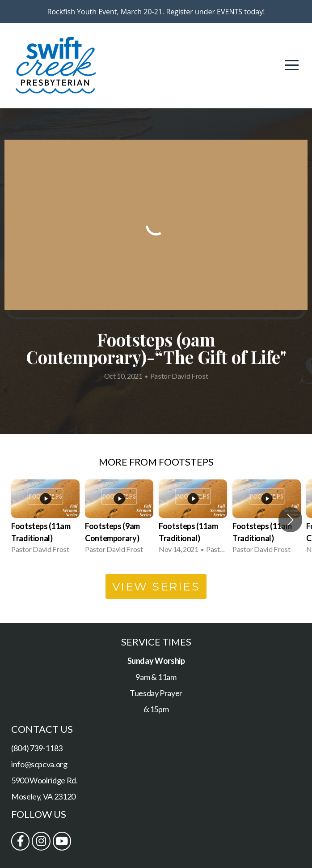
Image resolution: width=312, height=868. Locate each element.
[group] (45, 520)
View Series (156, 586)
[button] (290, 520)
